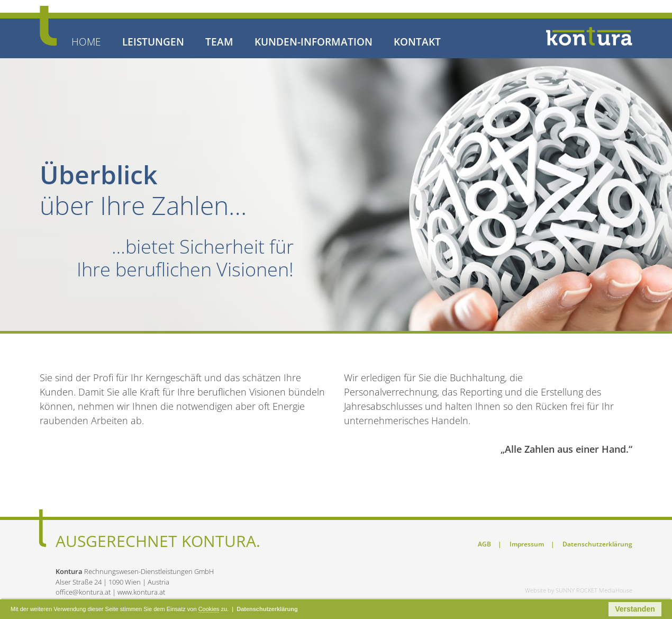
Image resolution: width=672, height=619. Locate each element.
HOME (86, 42)
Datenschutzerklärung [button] (267, 609)
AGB (485, 544)
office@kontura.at (83, 592)
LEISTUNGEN (153, 42)
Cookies (209, 609)
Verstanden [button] (635, 609)
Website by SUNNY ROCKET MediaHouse (579, 590)
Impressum (528, 544)
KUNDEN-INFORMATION (314, 42)
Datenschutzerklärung (597, 544)
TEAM (219, 42)
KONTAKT (417, 42)
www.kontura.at (141, 592)
